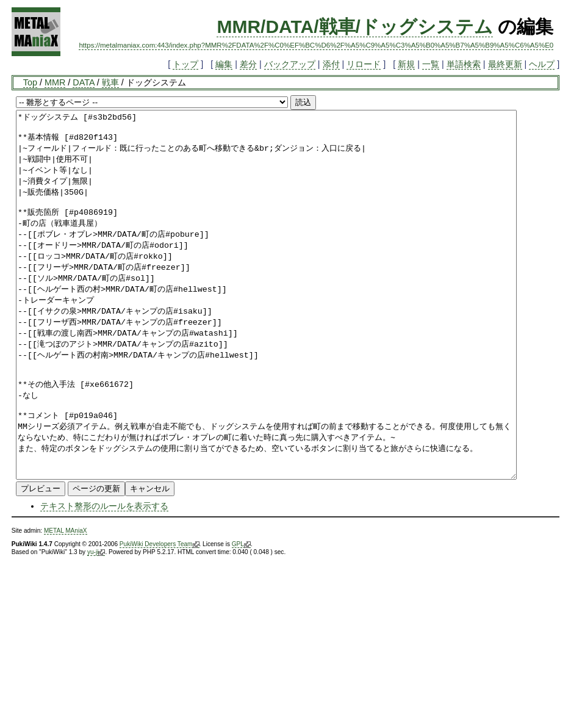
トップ (185, 64)
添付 (331, 64)
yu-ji (96, 625)
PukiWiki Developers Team (160, 618)
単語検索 (464, 64)
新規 (406, 64)
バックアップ (290, 64)
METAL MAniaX (66, 604)
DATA (83, 82)
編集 (224, 64)
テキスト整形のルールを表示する (104, 579)
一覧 (431, 64)
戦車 (110, 82)
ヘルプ (542, 64)
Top (30, 82)
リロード (364, 64)
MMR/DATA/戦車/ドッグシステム (355, 27)
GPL (241, 618)
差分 (248, 64)
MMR (55, 82)
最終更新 (505, 64)
